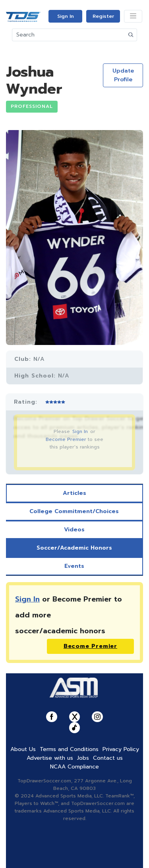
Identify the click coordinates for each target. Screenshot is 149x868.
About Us (23, 749)
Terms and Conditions (69, 749)
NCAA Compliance (74, 767)
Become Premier (66, 439)
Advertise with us (50, 758)
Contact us (108, 758)
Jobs (83, 758)
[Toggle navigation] (133, 16)
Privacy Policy (121, 749)
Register (103, 16)
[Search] (69, 35)
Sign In (66, 16)
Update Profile (123, 75)
